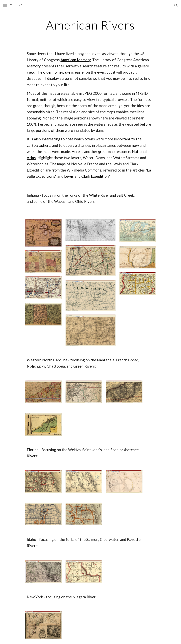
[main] (90, 25)
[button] (5, 5)
